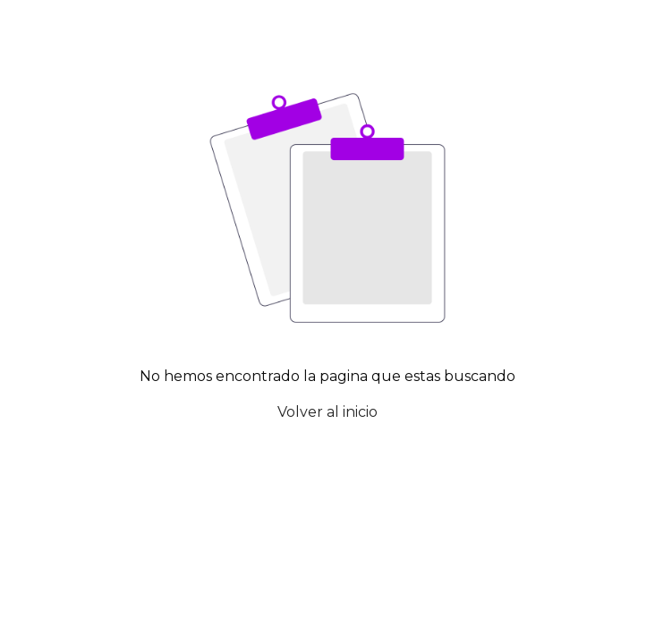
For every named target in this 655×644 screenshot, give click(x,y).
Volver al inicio (327, 412)
